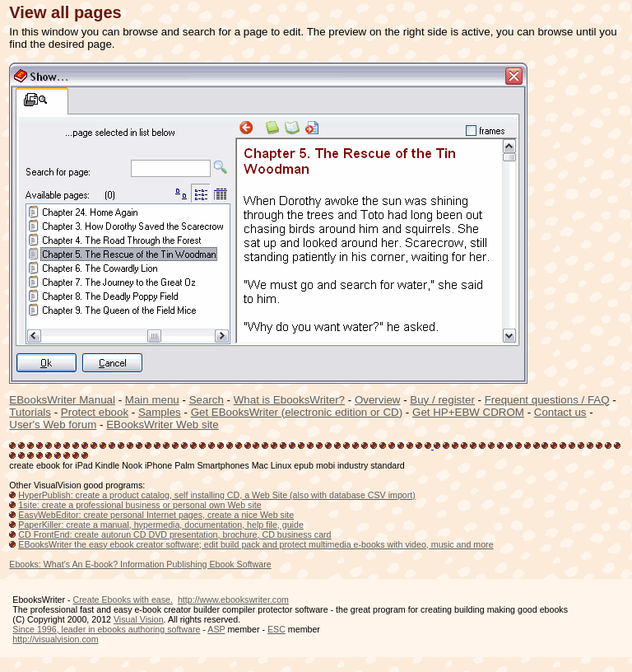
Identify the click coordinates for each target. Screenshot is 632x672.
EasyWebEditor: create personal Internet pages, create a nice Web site (156, 515)
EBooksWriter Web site (163, 425)
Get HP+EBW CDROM (468, 412)
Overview (378, 400)
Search (207, 400)
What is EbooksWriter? (289, 400)
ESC (276, 629)
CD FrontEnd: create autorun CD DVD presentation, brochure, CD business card (174, 534)
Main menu (152, 400)
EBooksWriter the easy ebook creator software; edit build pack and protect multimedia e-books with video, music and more (256, 544)
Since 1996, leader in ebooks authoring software (106, 629)
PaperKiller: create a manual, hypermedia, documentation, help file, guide (161, 525)
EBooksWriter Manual (62, 400)
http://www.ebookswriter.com (233, 600)
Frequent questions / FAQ (547, 400)
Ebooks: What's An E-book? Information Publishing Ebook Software (140, 564)
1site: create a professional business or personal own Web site (139, 505)
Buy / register (442, 400)
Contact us (560, 412)
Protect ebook (95, 412)
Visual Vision (139, 619)
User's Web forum (53, 425)
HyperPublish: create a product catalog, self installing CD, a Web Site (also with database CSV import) (217, 495)
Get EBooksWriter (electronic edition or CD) (297, 412)
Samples (160, 412)
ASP (216, 629)
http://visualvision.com (55, 639)
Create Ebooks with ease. (123, 600)
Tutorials (30, 412)
